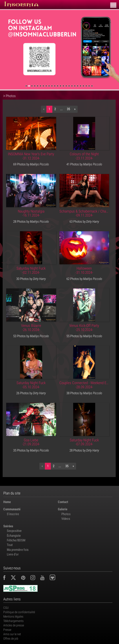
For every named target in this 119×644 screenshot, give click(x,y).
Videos (66, 519)
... (61, 109)
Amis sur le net (12, 634)
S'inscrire (13, 514)
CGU (6, 608)
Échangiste (14, 536)
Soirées (8, 526)
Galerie (63, 509)
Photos (66, 514)
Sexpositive (14, 531)
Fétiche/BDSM (16, 540)
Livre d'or (13, 554)
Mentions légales (13, 616)
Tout (10, 545)
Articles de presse (14, 625)
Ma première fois (18, 550)
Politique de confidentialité (19, 612)
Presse (7, 630)
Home (7, 502)
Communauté (12, 509)
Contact (63, 502)
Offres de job (11, 638)
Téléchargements (13, 621)
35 (68, 109)
